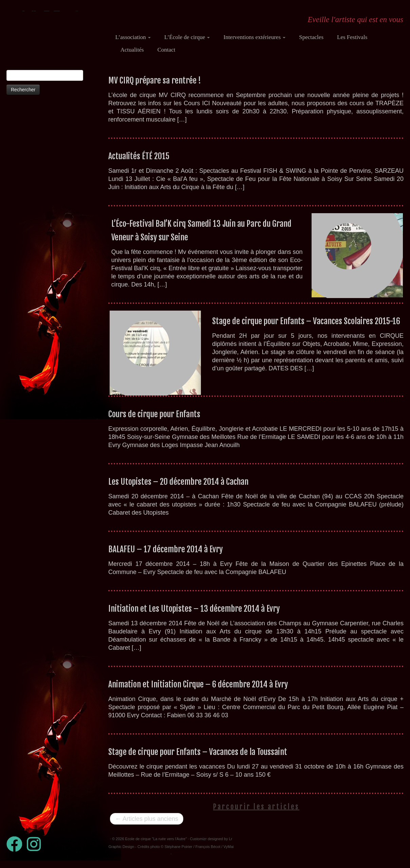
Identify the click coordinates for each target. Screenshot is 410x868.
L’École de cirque (187, 37)
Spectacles (311, 37)
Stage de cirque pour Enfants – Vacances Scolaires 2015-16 (306, 328)
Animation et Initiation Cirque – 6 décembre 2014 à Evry (198, 691)
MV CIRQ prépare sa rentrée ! (155, 87)
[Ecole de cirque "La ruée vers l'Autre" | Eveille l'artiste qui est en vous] (51, 32)
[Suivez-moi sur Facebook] (17, 851)
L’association (133, 37)
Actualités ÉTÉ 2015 (139, 163)
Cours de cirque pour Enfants (154, 421)
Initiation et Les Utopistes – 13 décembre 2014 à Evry (194, 615)
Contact (166, 50)
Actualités (132, 50)
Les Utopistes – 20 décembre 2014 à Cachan (178, 488)
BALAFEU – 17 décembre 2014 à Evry (165, 556)
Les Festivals (352, 37)
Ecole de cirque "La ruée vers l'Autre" (156, 845)
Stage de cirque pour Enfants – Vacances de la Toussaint (198, 758)
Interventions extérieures (254, 37)
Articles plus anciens (147, 825)
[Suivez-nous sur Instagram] (36, 851)
